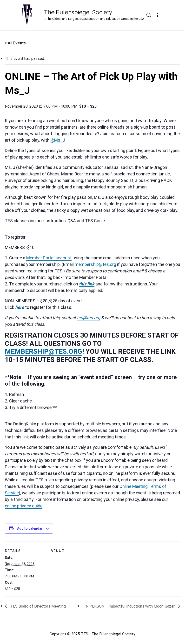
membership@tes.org (95, 264)
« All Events (15, 43)
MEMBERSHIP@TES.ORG (43, 351)
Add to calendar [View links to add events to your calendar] (30, 528)
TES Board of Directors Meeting (38, 606)
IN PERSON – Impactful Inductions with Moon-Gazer (130, 606)
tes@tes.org (89, 318)
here (20, 307)
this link (87, 284)
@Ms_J (58, 140)
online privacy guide (24, 506)
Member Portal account (49, 258)
